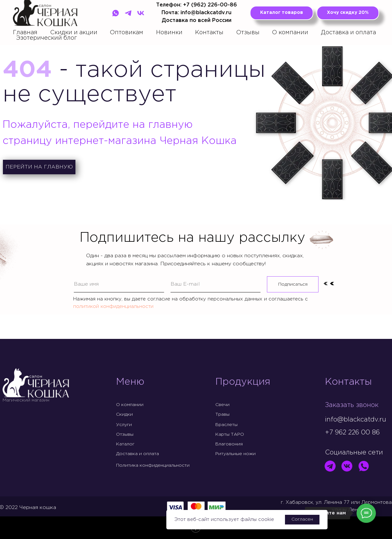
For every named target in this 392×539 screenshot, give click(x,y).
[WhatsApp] (116, 13)
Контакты (209, 33)
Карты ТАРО (230, 434)
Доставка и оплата (348, 33)
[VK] (141, 13)
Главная (25, 33)
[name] (119, 284)
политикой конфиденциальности (113, 306)
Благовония (229, 444)
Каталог (125, 444)
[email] (216, 284)
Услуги (124, 425)
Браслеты (226, 425)
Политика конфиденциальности (153, 465)
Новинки (169, 33)
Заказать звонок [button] (352, 405)
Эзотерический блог (47, 38)
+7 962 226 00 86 (352, 432)
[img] (330, 466)
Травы (222, 414)
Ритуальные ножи (235, 454)
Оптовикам (127, 33)
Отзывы (248, 33)
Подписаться (293, 284)
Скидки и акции (74, 33)
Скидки (124, 414)
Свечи (222, 405)
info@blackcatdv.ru (356, 420)
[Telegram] (128, 13)
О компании (290, 33)
